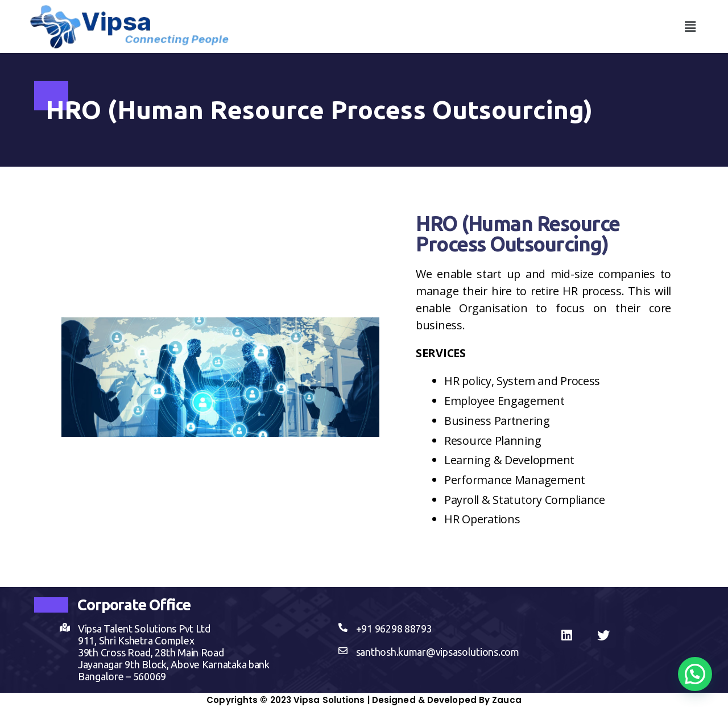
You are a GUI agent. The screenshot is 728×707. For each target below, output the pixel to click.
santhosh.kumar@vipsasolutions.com (438, 652)
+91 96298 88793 (394, 629)
